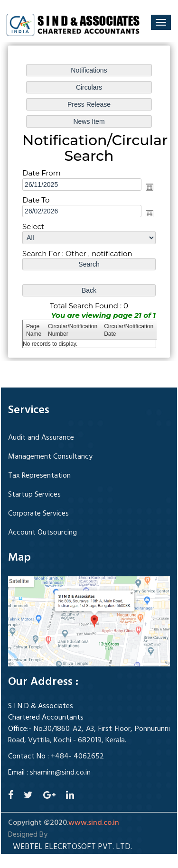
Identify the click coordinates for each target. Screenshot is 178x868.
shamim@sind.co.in (60, 773)
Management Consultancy (50, 457)
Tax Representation (39, 476)
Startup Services (34, 495)
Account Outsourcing (42, 533)
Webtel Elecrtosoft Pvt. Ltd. (72, 847)
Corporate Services (38, 514)
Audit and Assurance (41, 438)
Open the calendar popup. (150, 186)
